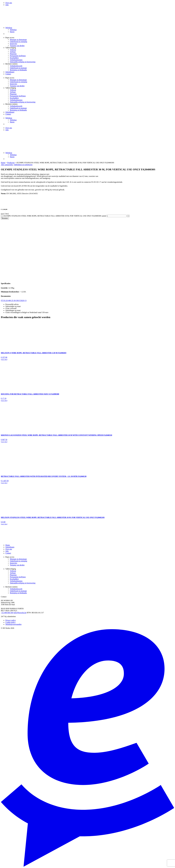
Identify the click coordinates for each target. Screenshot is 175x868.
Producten (11, 163)
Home (3, 163)
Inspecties (14, 44)
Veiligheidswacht (16, 66)
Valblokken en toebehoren (23, 165)
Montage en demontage (18, 40)
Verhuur (13, 52)
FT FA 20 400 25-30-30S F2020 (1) (14, 301)
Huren (12, 32)
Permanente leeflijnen (18, 56)
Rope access (10, 38)
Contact (8, 74)
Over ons (9, 3)
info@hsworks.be (20, 613)
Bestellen (5, 218)
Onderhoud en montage (18, 68)
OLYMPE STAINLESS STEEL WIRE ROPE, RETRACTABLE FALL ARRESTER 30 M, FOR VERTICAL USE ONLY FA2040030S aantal (55, 216)
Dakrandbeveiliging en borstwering (23, 62)
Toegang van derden (17, 46)
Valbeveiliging (11, 48)
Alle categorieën (7, 165)
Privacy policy (11, 620)
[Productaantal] (117, 216)
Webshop (9, 28)
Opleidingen (10, 72)
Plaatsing (13, 54)
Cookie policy (10, 622)
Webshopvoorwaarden (13, 624)
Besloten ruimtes (11, 64)
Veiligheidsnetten (16, 60)
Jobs (7, 5)
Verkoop (13, 50)
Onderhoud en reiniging (19, 42)
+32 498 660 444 (7, 613)
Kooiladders (14, 58)
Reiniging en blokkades (18, 70)
